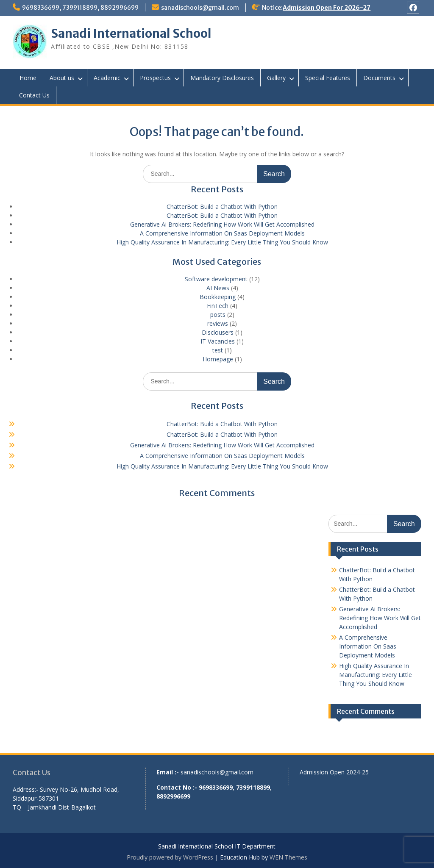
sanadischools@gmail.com (200, 8)
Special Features (328, 78)
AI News (218, 288)
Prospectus (155, 78)
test (218, 350)
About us (62, 78)
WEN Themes (288, 857)
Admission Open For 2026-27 (327, 8)
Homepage (218, 359)
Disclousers (218, 332)
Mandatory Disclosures (222, 78)
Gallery (276, 78)
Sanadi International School (131, 33)
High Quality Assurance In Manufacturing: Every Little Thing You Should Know (222, 242)
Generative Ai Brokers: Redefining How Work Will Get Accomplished (222, 224)
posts (218, 315)
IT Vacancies (218, 341)
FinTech (218, 306)
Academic (107, 78)
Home (28, 78)
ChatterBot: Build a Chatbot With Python (222, 207)
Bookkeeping (218, 297)
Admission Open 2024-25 (334, 772)
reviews (218, 323)
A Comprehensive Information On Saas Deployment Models (222, 233)
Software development (216, 279)
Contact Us (34, 95)
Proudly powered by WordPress (170, 857)
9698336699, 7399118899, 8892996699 (80, 8)
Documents (379, 78)
